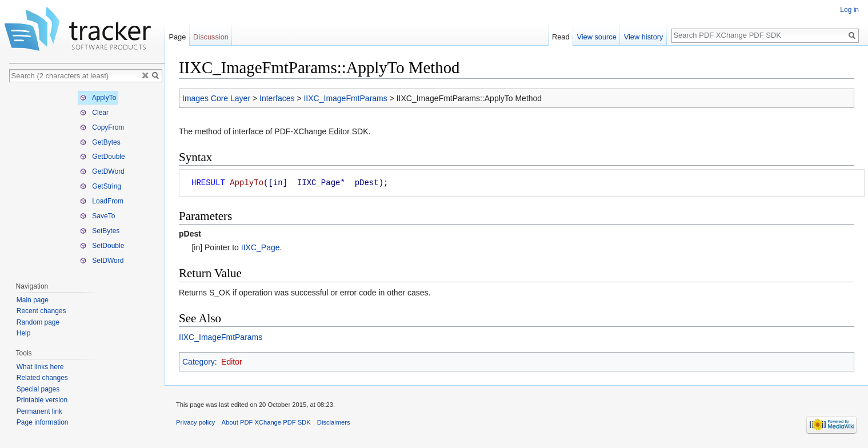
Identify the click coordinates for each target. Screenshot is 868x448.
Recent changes (41, 311)
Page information (43, 422)
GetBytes (100, 142)
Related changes (42, 378)
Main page (33, 300)
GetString (101, 186)
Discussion (211, 37)
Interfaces (277, 98)
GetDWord (102, 171)
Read (561, 37)
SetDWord (102, 261)
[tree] (87, 179)
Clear (94, 113)
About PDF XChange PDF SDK (266, 422)
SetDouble (102, 246)
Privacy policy (195, 422)
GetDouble (103, 157)
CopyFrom (102, 127)
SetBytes (100, 231)
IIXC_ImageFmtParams (345, 98)
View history (644, 37)
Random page (38, 322)
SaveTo (97, 216)
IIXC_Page (261, 247)
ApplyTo (98, 98)
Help (24, 333)
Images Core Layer (216, 98)
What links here (40, 367)
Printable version (42, 400)
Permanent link (39, 411)
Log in (849, 10)
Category (199, 362)
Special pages (38, 389)
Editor (232, 362)
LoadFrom (102, 201)
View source (596, 37)
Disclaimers (334, 422)
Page (177, 37)
